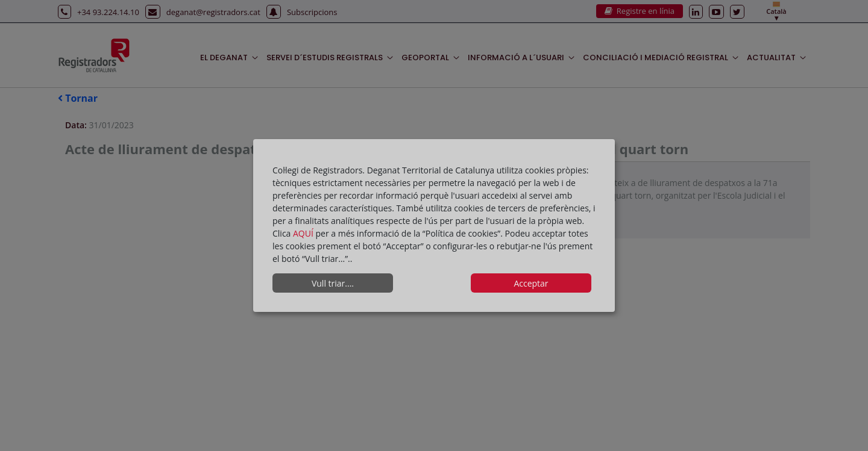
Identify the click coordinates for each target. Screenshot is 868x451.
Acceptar (531, 283)
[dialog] (434, 226)
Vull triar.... (333, 283)
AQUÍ (304, 233)
